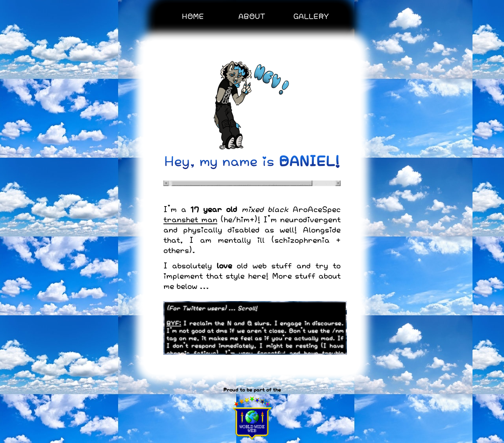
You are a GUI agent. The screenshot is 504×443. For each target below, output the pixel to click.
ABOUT (252, 16)
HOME (193, 16)
